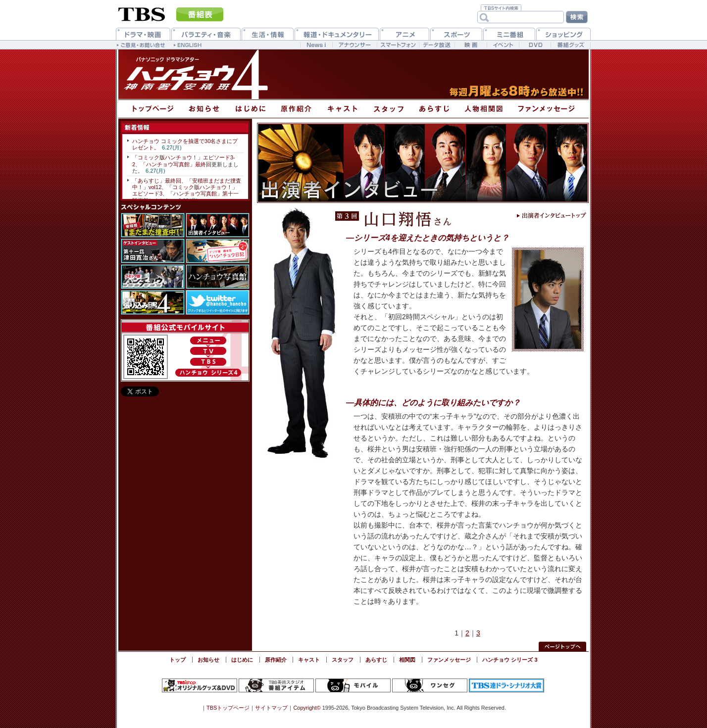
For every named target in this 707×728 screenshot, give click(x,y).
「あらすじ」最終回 (157, 181)
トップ (177, 660)
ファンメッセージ (449, 660)
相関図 (407, 660)
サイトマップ (271, 708)
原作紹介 (276, 660)
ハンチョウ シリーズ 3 (510, 660)
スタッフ (343, 660)
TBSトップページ (228, 708)
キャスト (309, 660)
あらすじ (376, 660)
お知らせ (208, 660)
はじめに (242, 660)
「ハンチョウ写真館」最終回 (176, 164)
